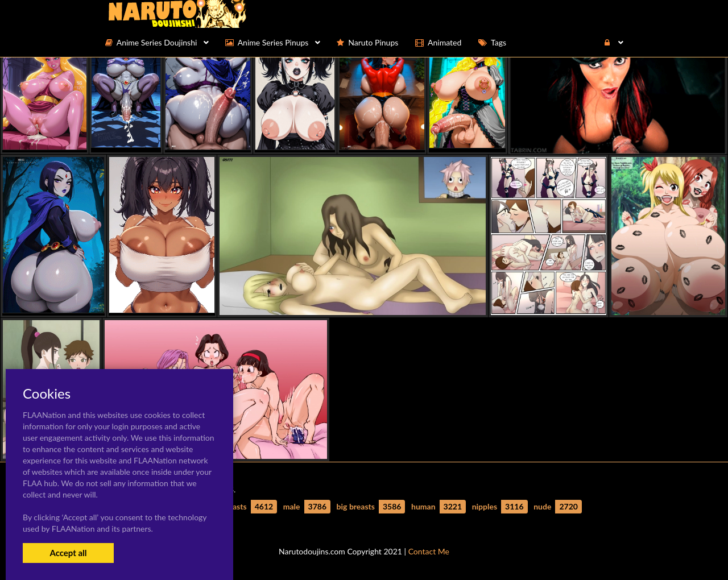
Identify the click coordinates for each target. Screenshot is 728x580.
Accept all (68, 553)
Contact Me (429, 551)
